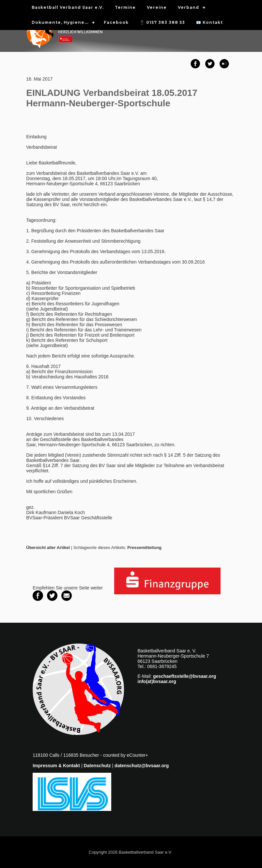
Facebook (116, 22)
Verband (188, 7)
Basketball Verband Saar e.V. (68, 7)
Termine (125, 7)
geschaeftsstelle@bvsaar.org (185, 676)
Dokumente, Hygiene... (60, 22)
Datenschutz (97, 766)
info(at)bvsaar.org (157, 681)
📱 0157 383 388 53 (162, 22)
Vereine (157, 7)
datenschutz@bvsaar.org (142, 766)
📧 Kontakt (209, 22)
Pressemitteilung (144, 548)
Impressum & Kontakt (56, 766)
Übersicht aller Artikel (48, 548)
